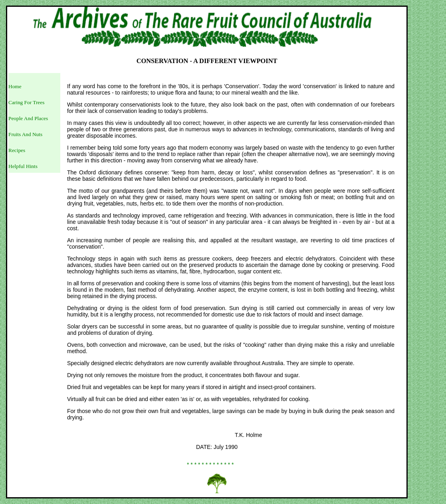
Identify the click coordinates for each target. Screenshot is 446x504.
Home (15, 86)
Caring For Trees (26, 102)
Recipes (17, 150)
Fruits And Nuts (25, 134)
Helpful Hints (23, 166)
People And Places (28, 118)
